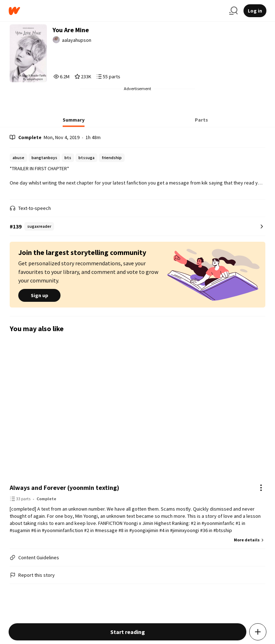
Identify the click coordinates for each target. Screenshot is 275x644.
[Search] (233, 11)
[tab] (74, 122)
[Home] (116, 11)
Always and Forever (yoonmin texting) (64, 488)
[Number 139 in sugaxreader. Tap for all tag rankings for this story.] (137, 227)
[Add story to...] (258, 632)
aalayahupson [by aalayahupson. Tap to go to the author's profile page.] (77, 40)
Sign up (39, 295)
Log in (255, 11)
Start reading (128, 632)
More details (250, 540)
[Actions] (261, 488)
